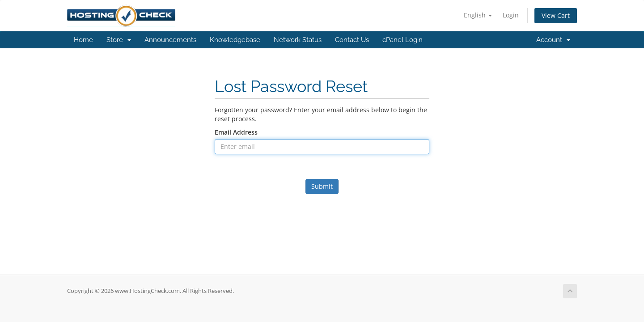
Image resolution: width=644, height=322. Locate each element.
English (478, 15)
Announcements (170, 40)
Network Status (298, 40)
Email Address (236, 132)
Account (553, 40)
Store (119, 40)
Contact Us (352, 40)
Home (83, 40)
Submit (322, 186)
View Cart (556, 15)
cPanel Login (402, 40)
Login (511, 15)
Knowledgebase (235, 40)
